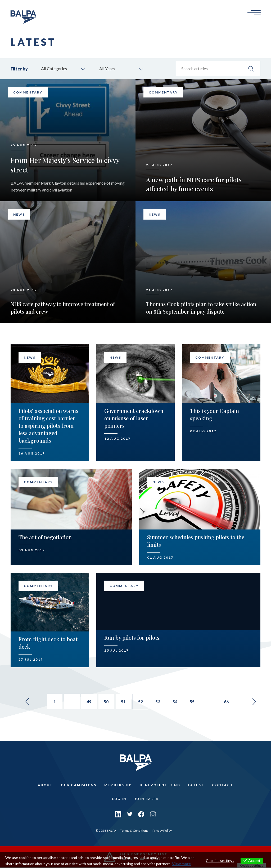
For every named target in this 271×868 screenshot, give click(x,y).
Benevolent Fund (160, 785)
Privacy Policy (162, 831)
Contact (223, 785)
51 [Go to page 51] (123, 702)
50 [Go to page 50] (106, 702)
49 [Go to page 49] (88, 702)
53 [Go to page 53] (158, 702)
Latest (196, 785)
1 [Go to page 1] (54, 702)
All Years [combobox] (107, 69)
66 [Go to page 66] (228, 702)
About (45, 785)
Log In (119, 799)
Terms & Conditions (134, 831)
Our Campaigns (79, 785)
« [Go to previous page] (25, 702)
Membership (118, 785)
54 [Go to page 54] (176, 702)
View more (181, 864)
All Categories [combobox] (54, 69)
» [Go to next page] (256, 702)
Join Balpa (147, 799)
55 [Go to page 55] (193, 702)
